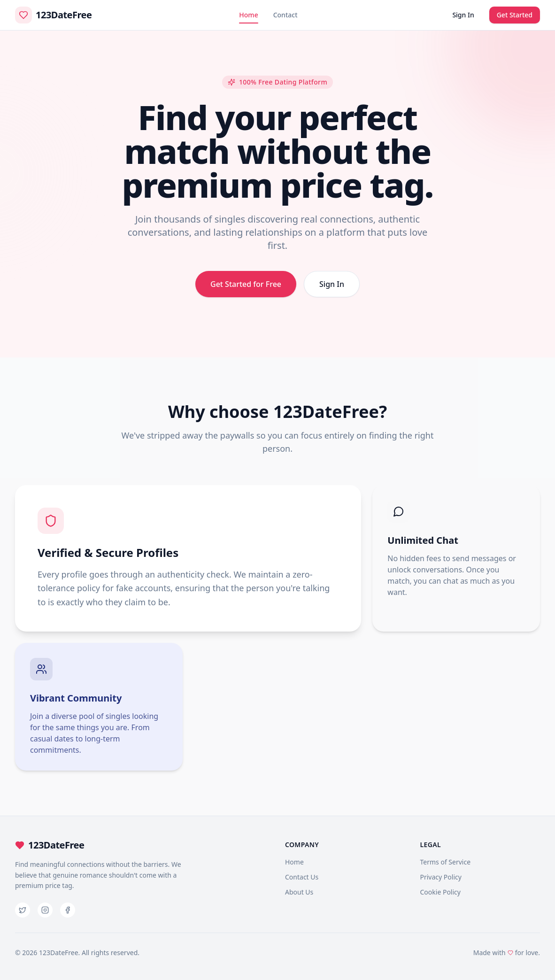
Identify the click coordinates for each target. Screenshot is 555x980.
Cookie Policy (440, 892)
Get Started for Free (246, 284)
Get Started (515, 15)
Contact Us (302, 877)
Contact (285, 15)
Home (248, 17)
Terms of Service (446, 862)
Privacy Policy (441, 877)
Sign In (463, 15)
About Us (299, 892)
